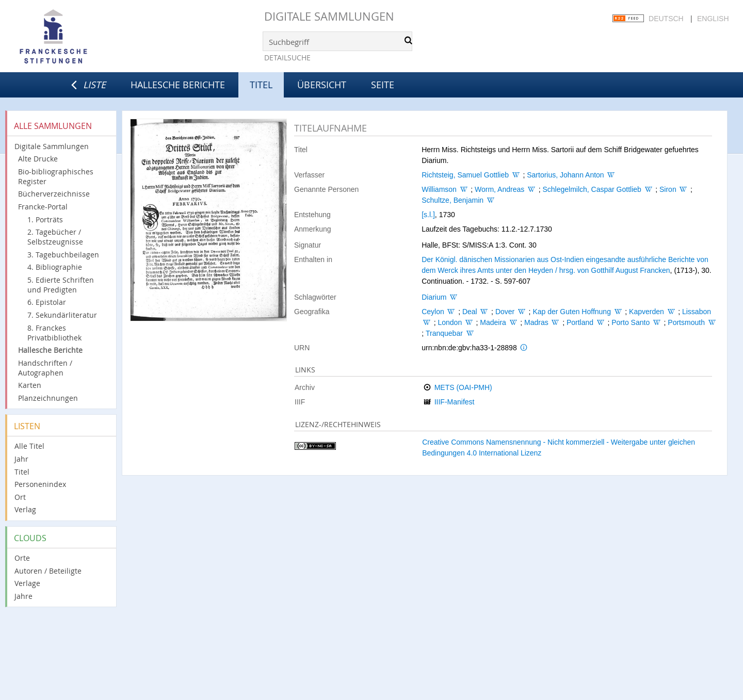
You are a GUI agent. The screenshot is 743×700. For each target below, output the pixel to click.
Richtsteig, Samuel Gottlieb (465, 175)
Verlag (25, 509)
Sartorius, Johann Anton (565, 175)
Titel (22, 472)
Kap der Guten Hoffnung (572, 312)
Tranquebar (444, 333)
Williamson (439, 189)
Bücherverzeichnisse (54, 194)
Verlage (27, 583)
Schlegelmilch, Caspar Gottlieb (592, 189)
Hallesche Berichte (178, 85)
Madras (536, 322)
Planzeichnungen (48, 398)
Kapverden (647, 312)
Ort (20, 497)
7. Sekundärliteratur (62, 315)
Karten (30, 385)
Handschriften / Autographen (45, 368)
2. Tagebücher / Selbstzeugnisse (55, 237)
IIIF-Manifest (455, 402)
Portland (580, 322)
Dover (505, 312)
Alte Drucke (38, 159)
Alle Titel (29, 446)
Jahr (21, 459)
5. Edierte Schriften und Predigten (61, 285)
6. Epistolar (47, 302)
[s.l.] (428, 215)
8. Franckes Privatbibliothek (54, 333)
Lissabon (697, 312)
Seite (383, 85)
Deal (470, 312)
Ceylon (433, 312)
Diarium (434, 297)
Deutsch (666, 19)
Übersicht (322, 85)
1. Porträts (45, 219)
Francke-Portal (43, 207)
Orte (22, 558)
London (450, 322)
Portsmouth (686, 322)
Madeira (493, 322)
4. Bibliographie (55, 267)
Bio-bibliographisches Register (56, 176)
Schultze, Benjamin (453, 200)
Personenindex (40, 484)
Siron (668, 189)
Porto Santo (631, 322)
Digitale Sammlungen (329, 16)
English (713, 19)
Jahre (23, 596)
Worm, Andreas (499, 189)
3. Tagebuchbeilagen (63, 255)
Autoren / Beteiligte (48, 571)
